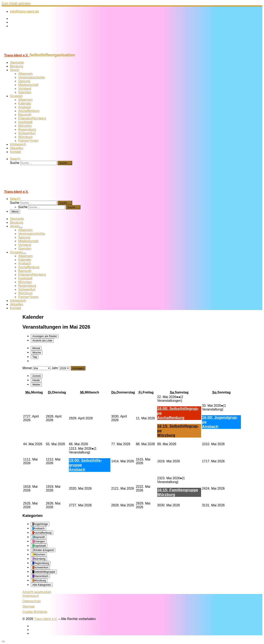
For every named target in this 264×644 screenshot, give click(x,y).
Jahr (55, 368)
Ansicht (37, 592)
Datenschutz (32, 601)
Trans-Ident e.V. (46, 619)
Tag (35, 357)
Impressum (31, 596)
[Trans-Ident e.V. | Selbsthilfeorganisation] (27, 51)
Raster (45, 336)
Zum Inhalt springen (16, 3)
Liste (42, 340)
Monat (36, 348)
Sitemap (29, 606)
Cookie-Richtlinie (35, 612)
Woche (37, 352)
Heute (36, 380)
